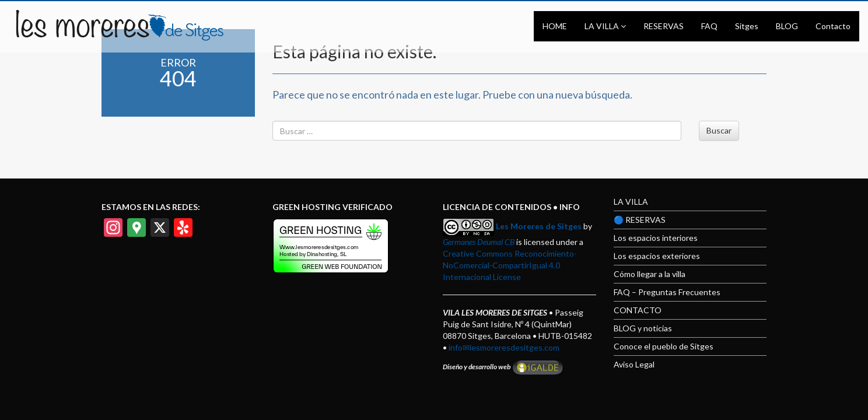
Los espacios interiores (656, 238)
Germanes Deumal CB (479, 242)
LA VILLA (631, 202)
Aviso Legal (634, 364)
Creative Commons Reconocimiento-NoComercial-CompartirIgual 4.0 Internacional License (510, 265)
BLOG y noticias (643, 328)
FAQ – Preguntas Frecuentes (667, 292)
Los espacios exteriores (657, 256)
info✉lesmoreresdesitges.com (504, 347)
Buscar (719, 130)
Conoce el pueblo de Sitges (664, 346)
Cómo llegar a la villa (650, 274)
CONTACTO (638, 310)
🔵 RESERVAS (640, 220)
